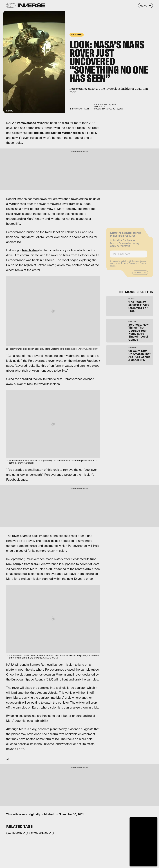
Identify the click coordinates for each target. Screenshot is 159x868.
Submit (138, 274)
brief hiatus (30, 250)
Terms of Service (128, 265)
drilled (39, 133)
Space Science (40, 833)
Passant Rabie (82, 109)
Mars (65, 123)
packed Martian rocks (66, 133)
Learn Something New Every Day (126, 236)
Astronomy (15, 833)
